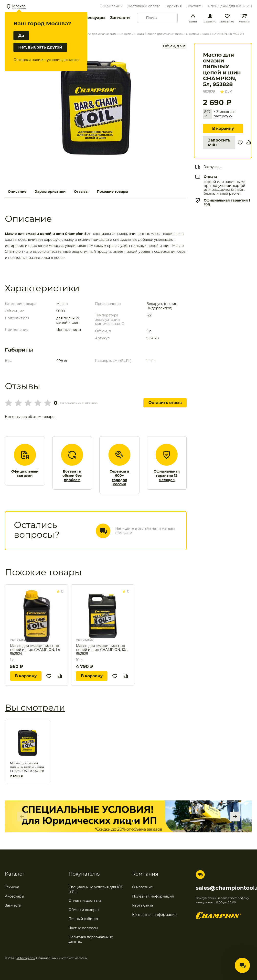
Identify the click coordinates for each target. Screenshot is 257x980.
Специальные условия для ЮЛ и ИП (96, 889)
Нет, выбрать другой (40, 47)
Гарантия (173, 6)
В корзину (223, 128)
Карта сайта (143, 905)
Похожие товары (112, 192)
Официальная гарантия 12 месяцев (167, 476)
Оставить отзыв (165, 403)
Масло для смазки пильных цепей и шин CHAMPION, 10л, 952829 (102, 650)
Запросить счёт (219, 142)
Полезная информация (153, 896)
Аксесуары (15, 896)
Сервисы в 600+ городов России (119, 478)
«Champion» (26, 958)
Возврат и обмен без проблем (72, 476)
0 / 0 (226, 92)
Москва (19, 6)
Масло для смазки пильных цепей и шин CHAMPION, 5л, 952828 (27, 767)
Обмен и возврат (84, 910)
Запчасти (120, 18)
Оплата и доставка (85, 900)
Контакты (195, 6)
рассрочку (223, 116)
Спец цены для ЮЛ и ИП (230, 6)
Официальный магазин (25, 474)
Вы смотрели (35, 707)
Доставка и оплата (144, 6)
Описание (17, 192)
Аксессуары (92, 18)
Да (21, 35)
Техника (12, 887)
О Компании (112, 6)
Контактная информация (154, 915)
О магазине (143, 887)
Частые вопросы (83, 928)
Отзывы (81, 192)
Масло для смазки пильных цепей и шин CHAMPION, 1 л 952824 (35, 650)
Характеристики (50, 192)
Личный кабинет (84, 919)
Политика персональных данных (91, 939)
